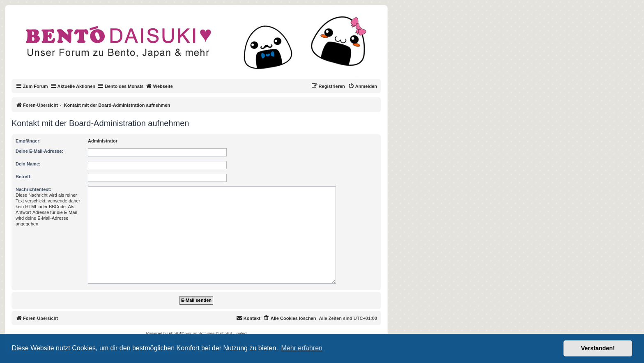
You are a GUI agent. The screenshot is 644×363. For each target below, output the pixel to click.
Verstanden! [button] (598, 348)
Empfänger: (28, 141)
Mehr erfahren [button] (302, 348)
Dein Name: (28, 164)
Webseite (159, 86)
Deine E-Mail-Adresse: (39, 151)
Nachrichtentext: (33, 189)
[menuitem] (362, 86)
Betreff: (24, 177)
